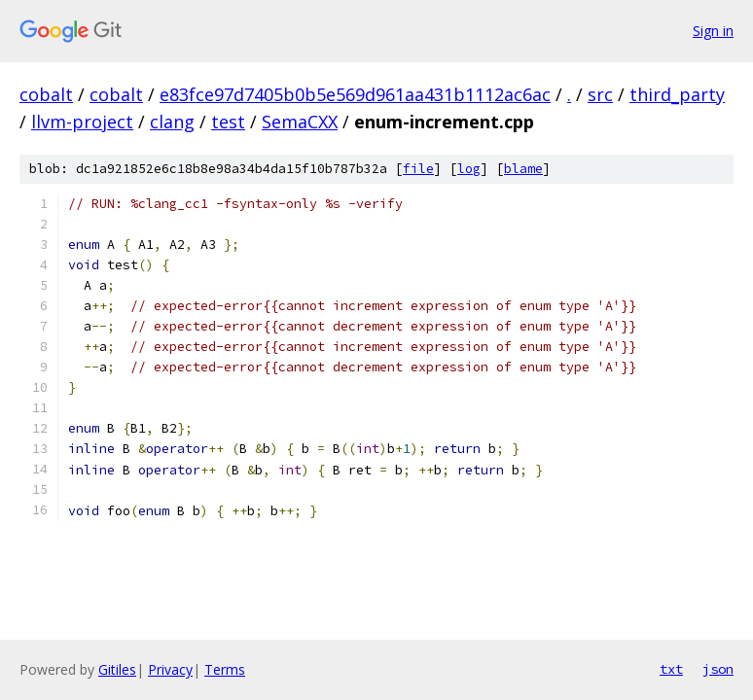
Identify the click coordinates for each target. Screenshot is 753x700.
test (228, 122)
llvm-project (82, 122)
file (418, 169)
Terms (225, 669)
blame (523, 169)
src (600, 94)
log (469, 169)
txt (671, 669)
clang (172, 122)
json (718, 669)
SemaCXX (300, 122)
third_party (677, 94)
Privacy (170, 669)
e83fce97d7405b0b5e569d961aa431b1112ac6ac (355, 94)
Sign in (713, 31)
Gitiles (117, 669)
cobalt (46, 94)
